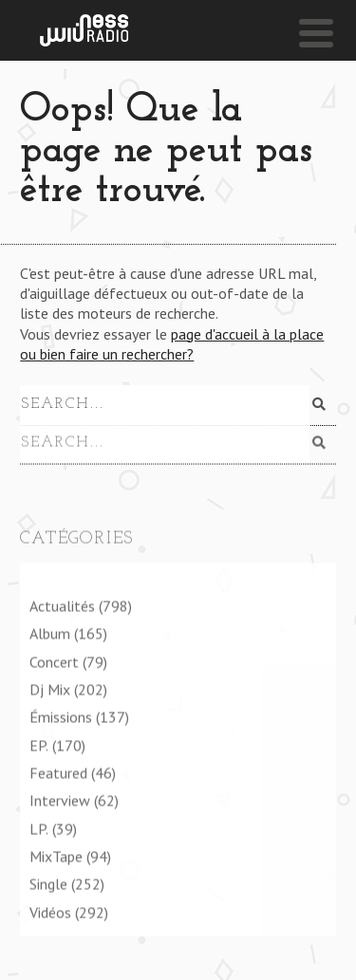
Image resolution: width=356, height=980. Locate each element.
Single (48, 884)
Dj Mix (50, 689)
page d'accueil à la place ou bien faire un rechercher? (172, 344)
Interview (60, 801)
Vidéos (50, 912)
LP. (39, 828)
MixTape (56, 856)
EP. (39, 745)
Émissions (61, 717)
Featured (58, 772)
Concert (54, 661)
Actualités (62, 605)
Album (50, 634)
